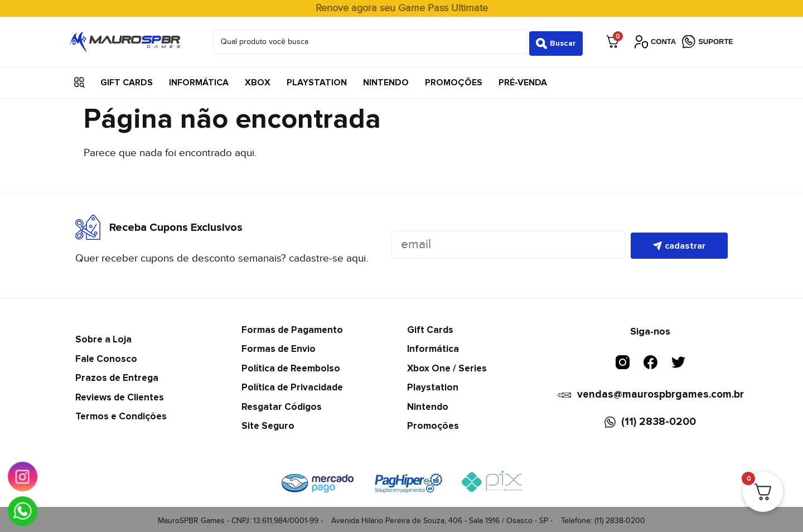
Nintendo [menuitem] (386, 79)
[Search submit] (556, 40)
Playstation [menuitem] (317, 79)
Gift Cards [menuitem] (127, 79)
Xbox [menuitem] (258, 79)
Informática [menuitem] (199, 79)
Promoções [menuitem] (454, 79)
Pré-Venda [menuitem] (523, 79)
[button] (79, 79)
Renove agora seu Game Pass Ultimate (402, 8)
